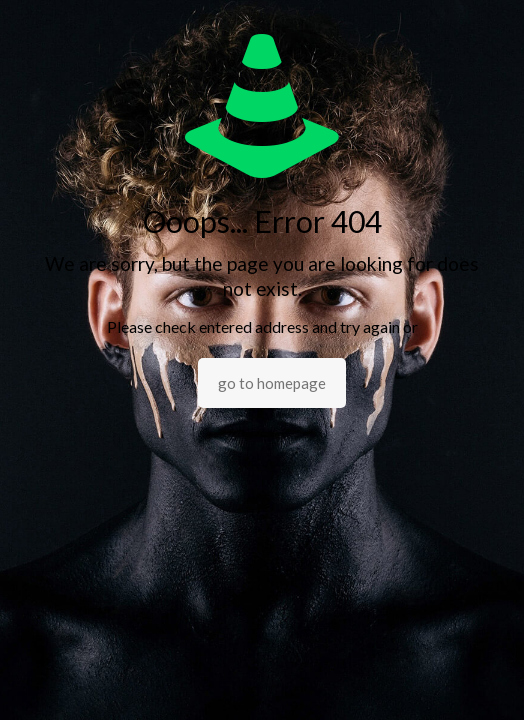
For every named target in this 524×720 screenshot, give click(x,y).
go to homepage (272, 383)
